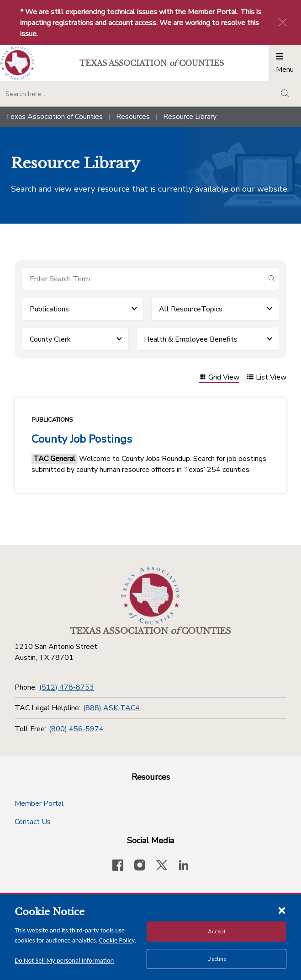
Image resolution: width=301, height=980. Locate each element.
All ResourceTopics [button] (191, 309)
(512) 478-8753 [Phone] (67, 687)
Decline (217, 959)
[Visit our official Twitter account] (162, 866)
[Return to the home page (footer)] (151, 596)
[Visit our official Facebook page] (118, 866)
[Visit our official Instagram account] (140, 866)
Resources (133, 117)
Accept (217, 932)
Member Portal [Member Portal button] (39, 803)
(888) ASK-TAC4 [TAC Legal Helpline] (111, 708)
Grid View (219, 378)
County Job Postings (82, 439)
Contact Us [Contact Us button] (33, 822)
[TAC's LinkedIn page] (184, 866)
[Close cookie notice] (282, 910)
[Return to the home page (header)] (17, 63)
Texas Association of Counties (54, 117)
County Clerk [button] (50, 339)
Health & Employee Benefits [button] (191, 339)
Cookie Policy (117, 940)
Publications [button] (49, 309)
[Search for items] (143, 279)
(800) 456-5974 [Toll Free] (76, 729)
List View (267, 378)
